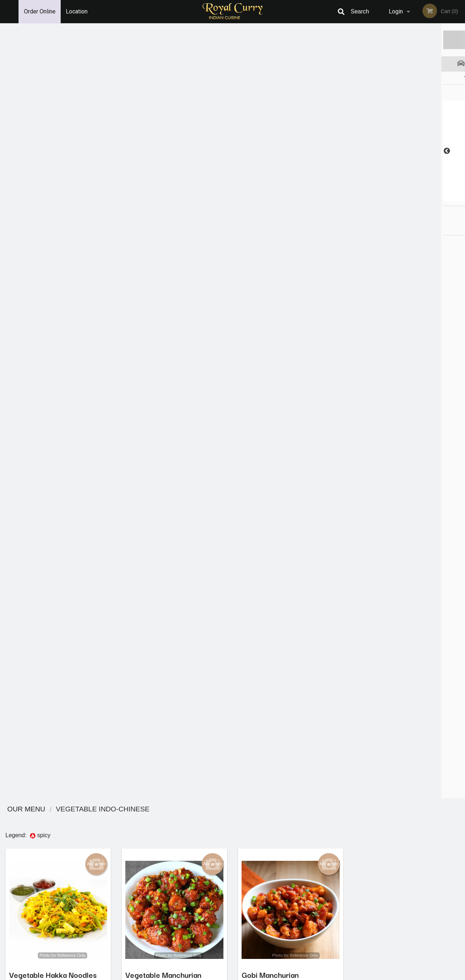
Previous (354, 151)
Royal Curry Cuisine (90, 873)
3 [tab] (401, 198)
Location (77, 11)
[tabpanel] (407, 151)
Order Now (407, 39)
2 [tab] (391, 198)
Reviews (277, 883)
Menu (214, 883)
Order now (84, 237)
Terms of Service (245, 975)
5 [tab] (423, 198)
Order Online (40, 11)
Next (460, 151)
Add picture (96, 89)
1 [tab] (380, 198)
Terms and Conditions (291, 892)
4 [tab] (412, 198)
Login (396, 11)
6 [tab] (434, 198)
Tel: (347, 901)
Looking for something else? (175, 841)
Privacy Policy (283, 901)
